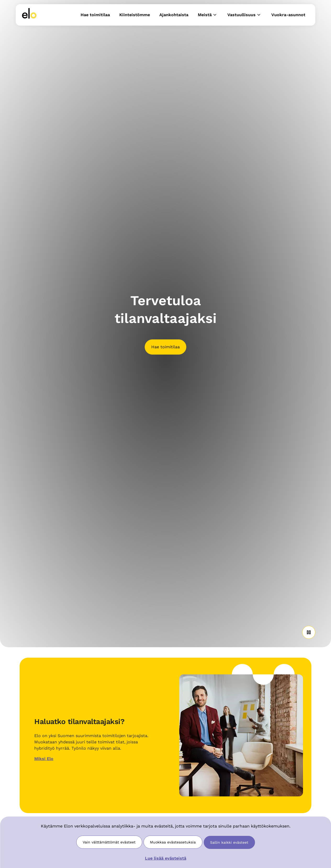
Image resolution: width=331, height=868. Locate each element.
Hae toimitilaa (165, 347)
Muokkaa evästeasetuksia (173, 842)
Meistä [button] (208, 15)
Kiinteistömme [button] (135, 15)
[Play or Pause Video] (309, 632)
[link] (29, 15)
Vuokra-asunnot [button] (288, 15)
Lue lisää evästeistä (166, 858)
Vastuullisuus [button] (245, 15)
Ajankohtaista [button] (174, 15)
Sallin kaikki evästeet (229, 842)
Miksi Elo (44, 759)
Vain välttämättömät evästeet (109, 842)
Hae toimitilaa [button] (95, 15)
